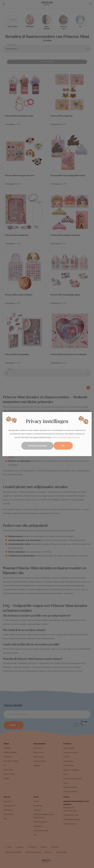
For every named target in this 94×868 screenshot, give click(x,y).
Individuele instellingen (37, 446)
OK (63, 446)
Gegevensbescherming (71, 437)
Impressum (56, 437)
